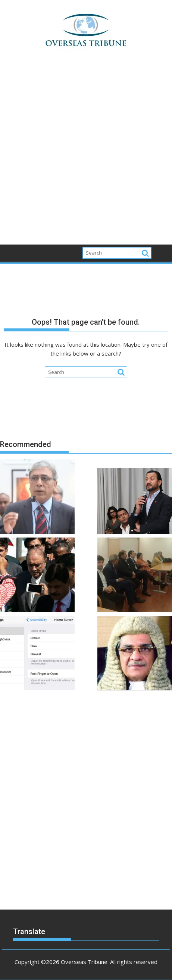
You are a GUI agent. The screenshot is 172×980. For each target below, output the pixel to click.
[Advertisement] (86, 155)
